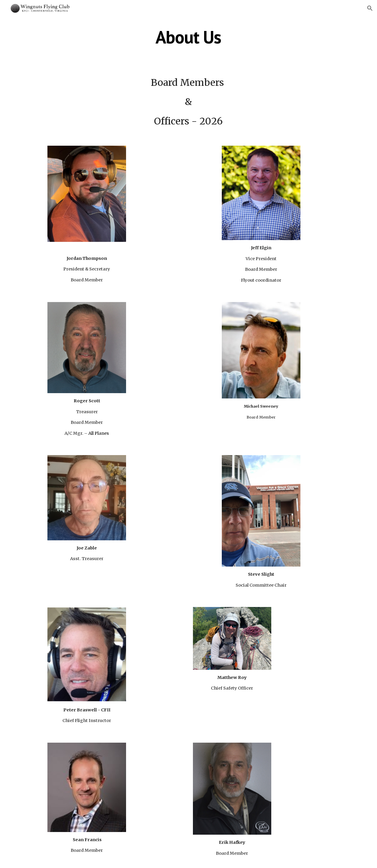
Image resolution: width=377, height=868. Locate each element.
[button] (370, 8)
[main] (188, 37)
